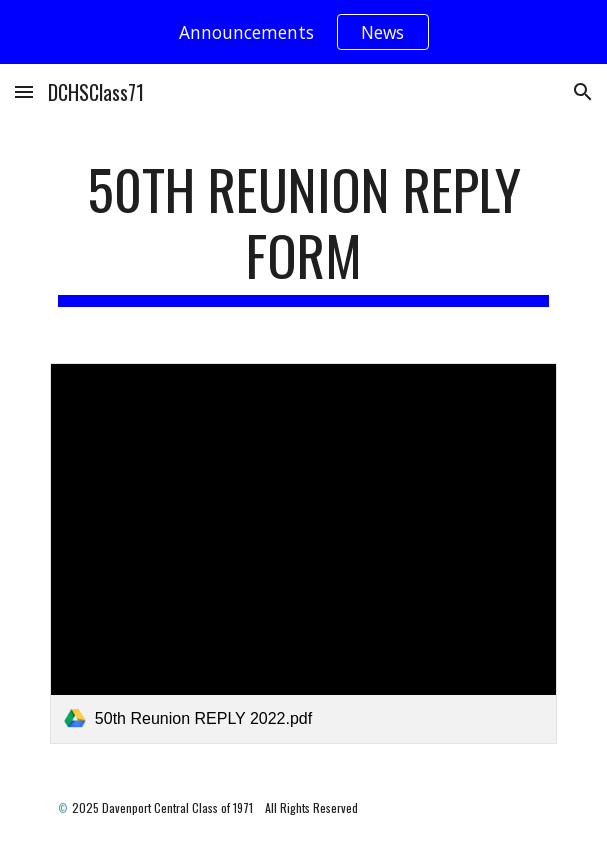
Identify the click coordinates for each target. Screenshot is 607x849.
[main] (303, 231)
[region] (303, 32)
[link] (303, 553)
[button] (24, 91)
